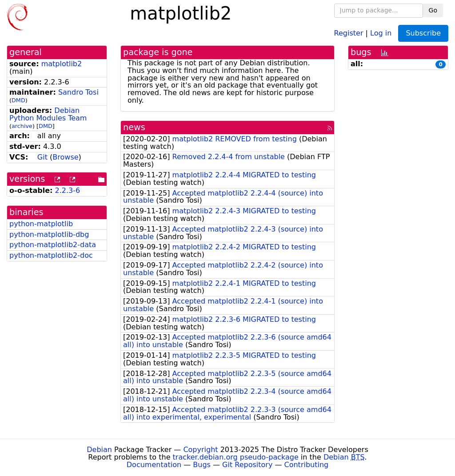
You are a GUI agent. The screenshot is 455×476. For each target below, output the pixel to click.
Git (42, 157)
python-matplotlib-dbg (49, 234)
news (134, 127)
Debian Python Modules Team (48, 114)
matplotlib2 (62, 64)
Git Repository (247, 465)
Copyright (200, 450)
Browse (65, 157)
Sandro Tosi (78, 92)
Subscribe (423, 33)
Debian (99, 450)
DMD (18, 100)
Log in (381, 33)
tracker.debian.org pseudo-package (236, 457)
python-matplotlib (41, 224)
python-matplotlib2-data (53, 245)
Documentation (154, 465)
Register (349, 33)
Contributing (307, 465)
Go (433, 10)
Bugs (202, 465)
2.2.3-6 (68, 190)
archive (22, 126)
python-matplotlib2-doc (51, 255)
